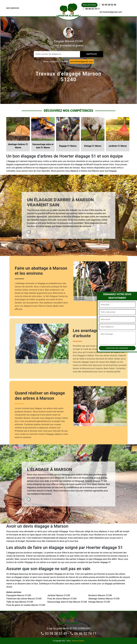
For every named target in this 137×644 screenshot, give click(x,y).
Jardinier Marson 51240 (59, 595)
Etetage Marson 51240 (99, 602)
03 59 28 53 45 (109, 5)
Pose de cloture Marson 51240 (62, 599)
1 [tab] (29, 232)
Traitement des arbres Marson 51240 (24, 599)
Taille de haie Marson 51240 (20, 602)
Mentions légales (78, 641)
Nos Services (13, 8)
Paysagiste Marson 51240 (19, 595)
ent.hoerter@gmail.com (111, 12)
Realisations (89, 5)
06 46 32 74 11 (93, 9)
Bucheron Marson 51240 (100, 595)
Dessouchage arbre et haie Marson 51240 (67, 602)
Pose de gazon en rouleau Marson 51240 (26, 605)
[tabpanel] (68, 214)
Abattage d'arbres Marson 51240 (104, 599)
